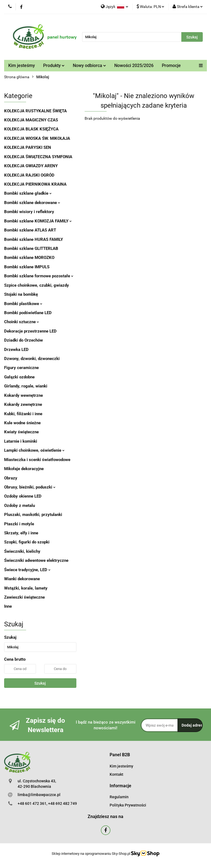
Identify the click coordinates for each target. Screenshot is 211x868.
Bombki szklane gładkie (28, 193)
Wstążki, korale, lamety (26, 588)
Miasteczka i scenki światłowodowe (37, 460)
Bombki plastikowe (23, 304)
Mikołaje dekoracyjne (24, 469)
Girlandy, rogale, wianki (26, 386)
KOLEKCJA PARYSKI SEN (28, 147)
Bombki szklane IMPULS (27, 267)
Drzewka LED (16, 350)
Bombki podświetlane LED (28, 313)
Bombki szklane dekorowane (32, 203)
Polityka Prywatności (128, 805)
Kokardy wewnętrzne (23, 395)
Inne (8, 606)
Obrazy (11, 478)
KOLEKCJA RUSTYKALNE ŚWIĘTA (35, 111)
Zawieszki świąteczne (24, 597)
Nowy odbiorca (89, 65)
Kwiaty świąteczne (21, 432)
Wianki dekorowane (22, 579)
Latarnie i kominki (21, 441)
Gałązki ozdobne (19, 377)
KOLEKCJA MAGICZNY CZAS (31, 120)
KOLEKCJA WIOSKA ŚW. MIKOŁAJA (37, 138)
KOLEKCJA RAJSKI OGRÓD (29, 175)
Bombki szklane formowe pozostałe (39, 276)
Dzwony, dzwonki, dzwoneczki (32, 359)
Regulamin (119, 797)
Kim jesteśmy (22, 65)
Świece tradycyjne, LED (27, 570)
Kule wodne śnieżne (22, 423)
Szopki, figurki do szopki (27, 542)
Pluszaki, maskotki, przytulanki (33, 515)
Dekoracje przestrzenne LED (30, 331)
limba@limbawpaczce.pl (39, 795)
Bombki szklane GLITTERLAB (31, 249)
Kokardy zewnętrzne (23, 404)
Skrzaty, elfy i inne (21, 533)
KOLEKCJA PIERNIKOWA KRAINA (35, 184)
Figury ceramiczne (21, 368)
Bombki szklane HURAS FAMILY (34, 239)
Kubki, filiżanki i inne (23, 414)
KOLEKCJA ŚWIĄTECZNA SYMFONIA (38, 157)
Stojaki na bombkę (21, 294)
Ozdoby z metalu (20, 506)
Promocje (171, 65)
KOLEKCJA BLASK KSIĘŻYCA (31, 129)
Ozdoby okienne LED (23, 496)
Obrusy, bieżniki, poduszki (30, 487)
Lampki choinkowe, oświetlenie (34, 450)
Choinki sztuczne (22, 322)
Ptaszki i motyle (19, 524)
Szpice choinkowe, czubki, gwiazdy (37, 285)
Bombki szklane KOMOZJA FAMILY (38, 221)
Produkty (54, 65)
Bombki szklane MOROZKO (29, 258)
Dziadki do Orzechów (23, 340)
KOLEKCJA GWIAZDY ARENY (31, 166)
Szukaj (40, 683)
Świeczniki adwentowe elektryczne (36, 560)
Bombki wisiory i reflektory (29, 212)
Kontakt (116, 774)
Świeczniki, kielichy (22, 551)
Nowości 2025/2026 (134, 65)
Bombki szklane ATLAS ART (30, 230)
